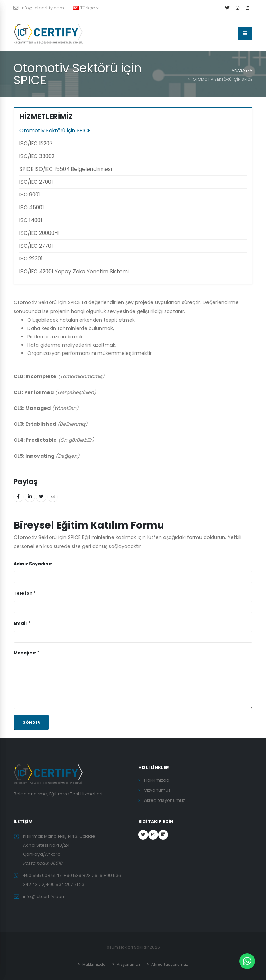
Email (21, 623)
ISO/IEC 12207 (36, 143)
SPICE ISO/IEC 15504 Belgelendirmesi (66, 169)
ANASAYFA (242, 70)
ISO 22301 (31, 259)
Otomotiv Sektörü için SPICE (55, 131)
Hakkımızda (157, 780)
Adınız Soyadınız (33, 564)
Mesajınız (25, 653)
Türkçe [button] (86, 8)
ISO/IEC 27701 (36, 246)
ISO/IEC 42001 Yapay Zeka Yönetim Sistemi (74, 271)
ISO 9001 (30, 195)
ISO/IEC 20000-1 (39, 233)
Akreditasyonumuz (165, 800)
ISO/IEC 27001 (36, 182)
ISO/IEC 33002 (37, 156)
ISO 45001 (32, 207)
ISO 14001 (31, 220)
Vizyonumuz (157, 790)
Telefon (23, 593)
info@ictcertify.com (39, 8)
